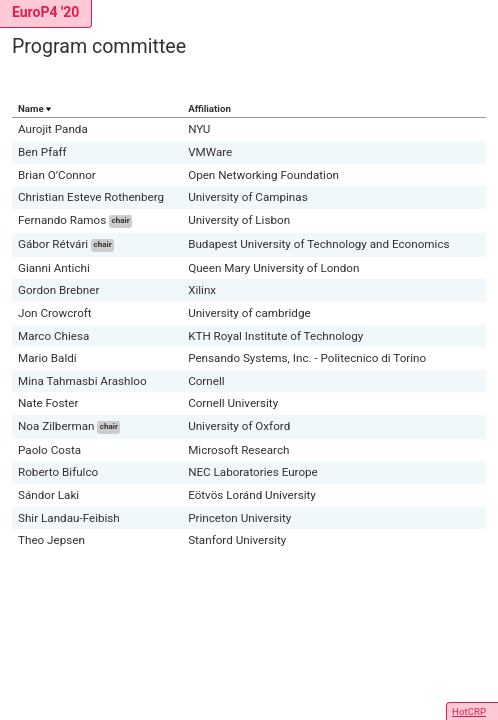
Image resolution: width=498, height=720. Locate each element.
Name (31, 108)
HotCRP (469, 711)
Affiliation (209, 108)
